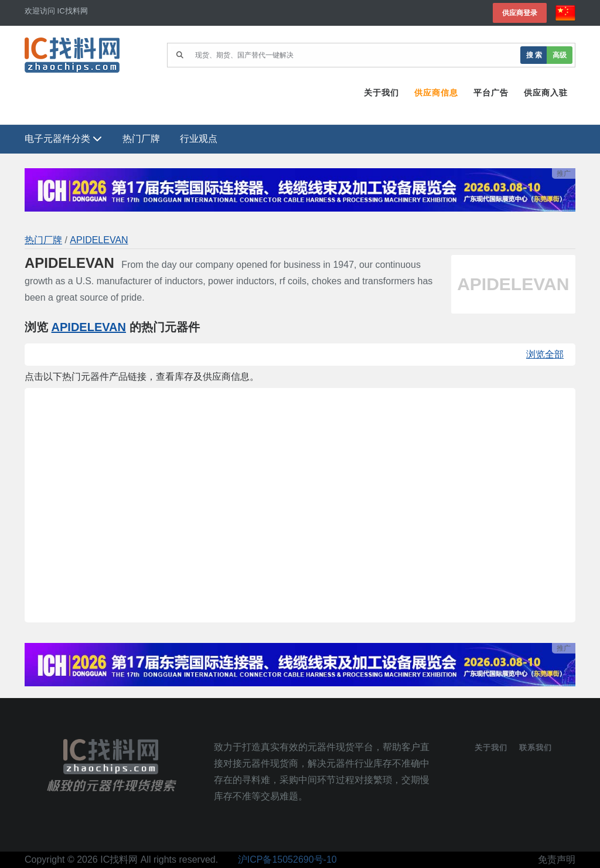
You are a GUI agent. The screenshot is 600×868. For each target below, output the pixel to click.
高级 (560, 55)
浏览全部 (545, 354)
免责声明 (557, 860)
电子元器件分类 (63, 139)
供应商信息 (436, 93)
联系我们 (536, 748)
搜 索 (534, 55)
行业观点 (199, 139)
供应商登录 (520, 13)
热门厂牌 (141, 139)
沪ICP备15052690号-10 (287, 860)
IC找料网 (119, 860)
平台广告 (491, 93)
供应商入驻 (546, 93)
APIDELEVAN (99, 240)
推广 (564, 173)
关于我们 (381, 93)
